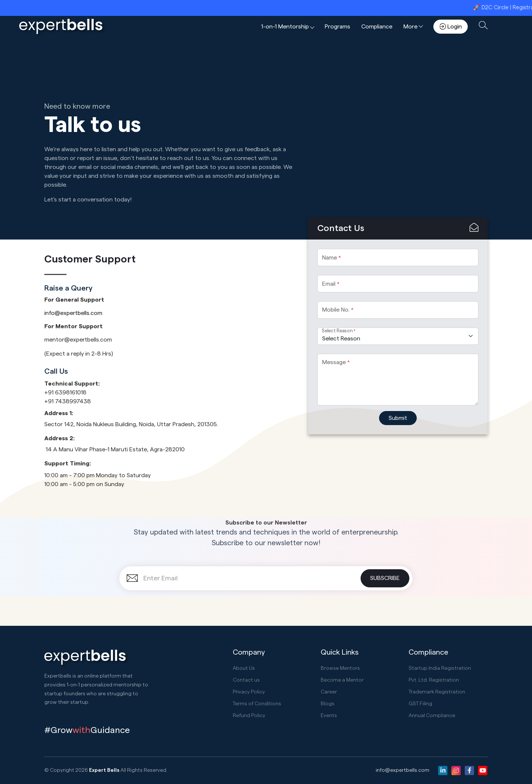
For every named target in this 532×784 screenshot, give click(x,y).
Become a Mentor (342, 680)
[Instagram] (456, 771)
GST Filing (420, 704)
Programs (337, 27)
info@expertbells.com (73, 313)
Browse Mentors (340, 668)
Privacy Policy (249, 692)
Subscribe (385, 578)
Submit (398, 418)
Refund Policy (249, 716)
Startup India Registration (440, 668)
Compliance (377, 27)
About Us (244, 668)
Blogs (328, 704)
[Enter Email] (266, 578)
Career (329, 692)
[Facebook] (469, 771)
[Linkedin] (443, 771)
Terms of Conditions (257, 704)
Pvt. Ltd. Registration (434, 680)
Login (451, 26)
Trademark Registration (437, 692)
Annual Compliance (432, 716)
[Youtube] (483, 771)
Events (329, 716)
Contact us (246, 680)
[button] (287, 27)
